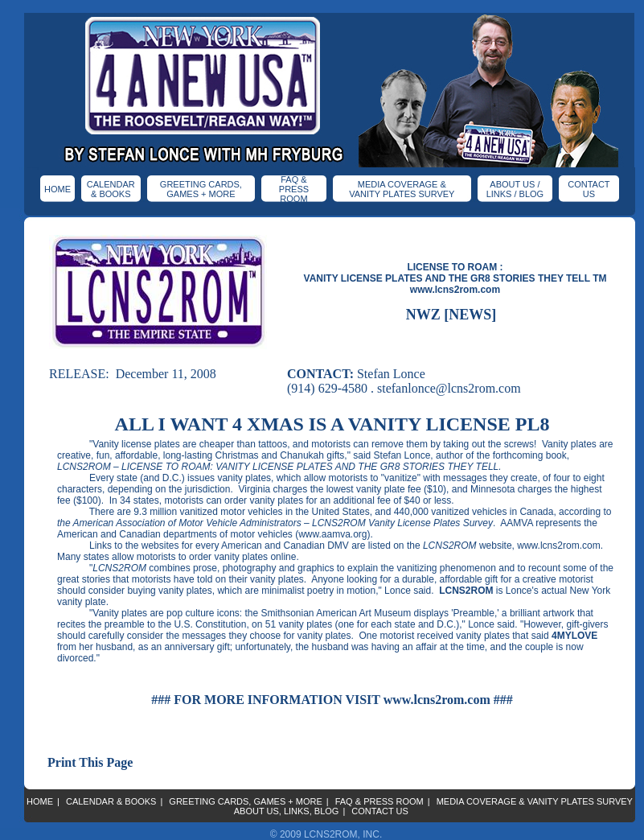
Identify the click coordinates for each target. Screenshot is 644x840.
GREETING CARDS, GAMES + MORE (201, 189)
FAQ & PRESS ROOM (294, 189)
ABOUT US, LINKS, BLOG (287, 811)
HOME (57, 189)
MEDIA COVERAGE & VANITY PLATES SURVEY (402, 189)
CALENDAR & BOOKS (111, 189)
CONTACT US (589, 189)
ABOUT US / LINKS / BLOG (515, 189)
